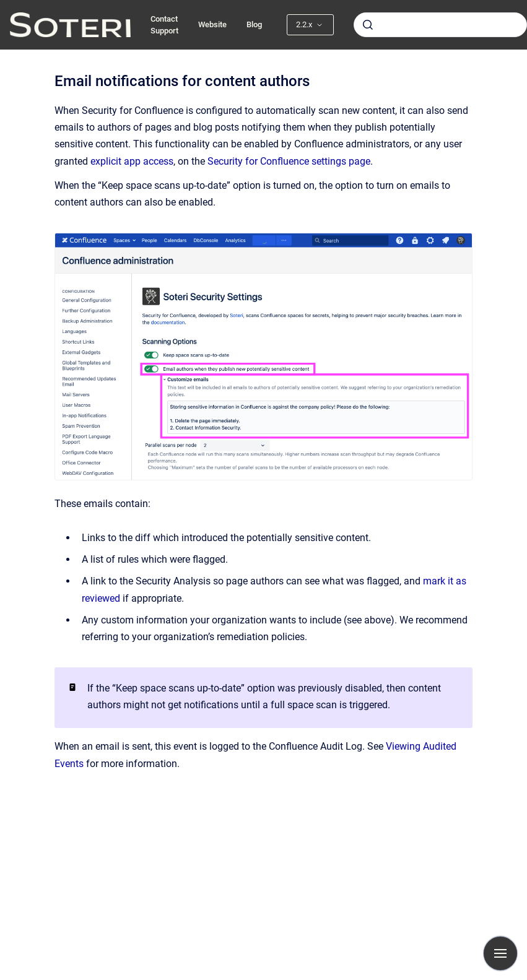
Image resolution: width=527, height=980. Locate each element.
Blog (254, 24)
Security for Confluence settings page (289, 161)
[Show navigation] (500, 953)
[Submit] (368, 25)
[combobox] (440, 25)
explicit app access (132, 161)
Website (212, 24)
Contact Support (164, 25)
